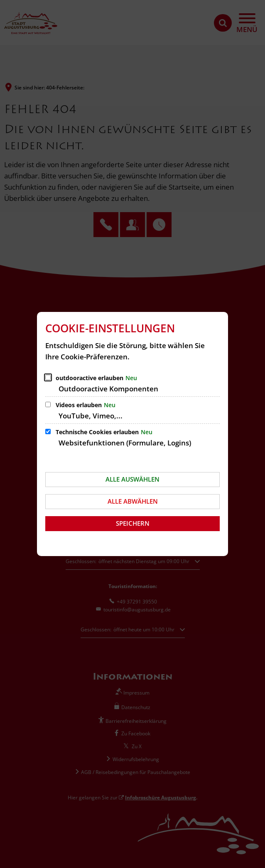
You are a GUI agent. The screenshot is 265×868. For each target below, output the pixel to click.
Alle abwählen (133, 501)
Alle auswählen (132, 479)
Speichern (133, 523)
